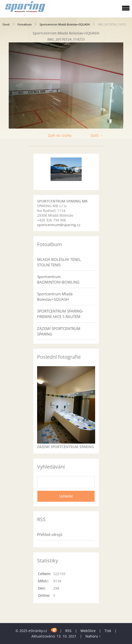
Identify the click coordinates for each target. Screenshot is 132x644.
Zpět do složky (60, 135)
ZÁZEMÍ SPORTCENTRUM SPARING (59, 331)
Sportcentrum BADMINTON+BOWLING (58, 279)
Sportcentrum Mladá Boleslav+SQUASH (65, 24)
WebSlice (88, 631)
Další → (97, 135)
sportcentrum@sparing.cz (59, 225)
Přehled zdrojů (50, 534)
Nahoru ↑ (93, 636)
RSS (68, 631)
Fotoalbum (25, 24)
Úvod (6, 24)
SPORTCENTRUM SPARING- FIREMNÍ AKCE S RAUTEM (60, 314)
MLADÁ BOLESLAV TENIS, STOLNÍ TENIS (59, 262)
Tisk (108, 631)
